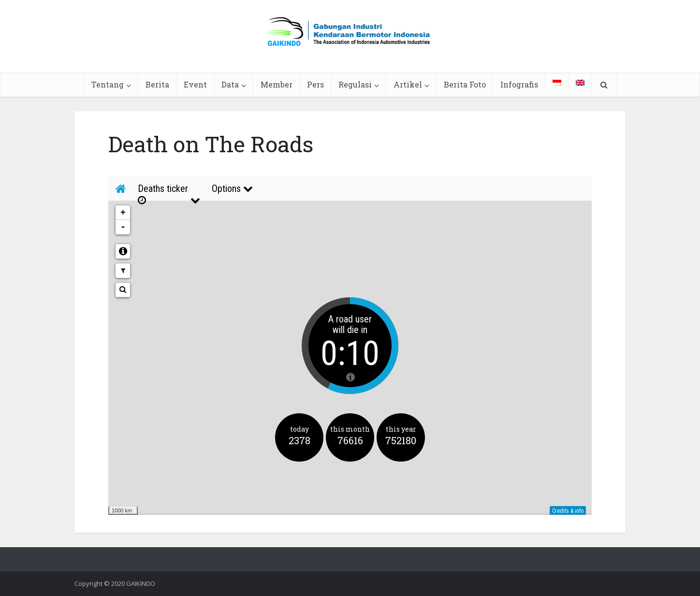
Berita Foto (465, 84)
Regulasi (355, 84)
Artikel (408, 84)
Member (277, 84)
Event (195, 84)
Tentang (108, 84)
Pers (315, 84)
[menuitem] (557, 83)
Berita (157, 84)
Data (230, 84)
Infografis (519, 84)
